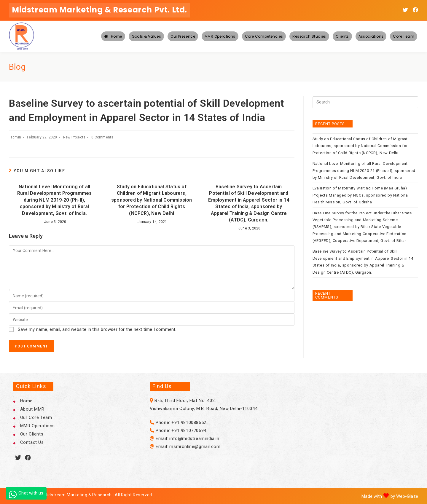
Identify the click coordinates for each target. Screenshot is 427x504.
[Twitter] (18, 458)
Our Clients (32, 434)
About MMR (32, 409)
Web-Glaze (407, 496)
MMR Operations (38, 426)
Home (26, 401)
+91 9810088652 (189, 422)
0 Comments (102, 137)
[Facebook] (28, 458)
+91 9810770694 (189, 430)
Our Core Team (36, 417)
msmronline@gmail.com (195, 446)
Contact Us (32, 442)
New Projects (74, 137)
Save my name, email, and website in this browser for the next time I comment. (97, 329)
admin (16, 137)
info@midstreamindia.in (194, 438)
